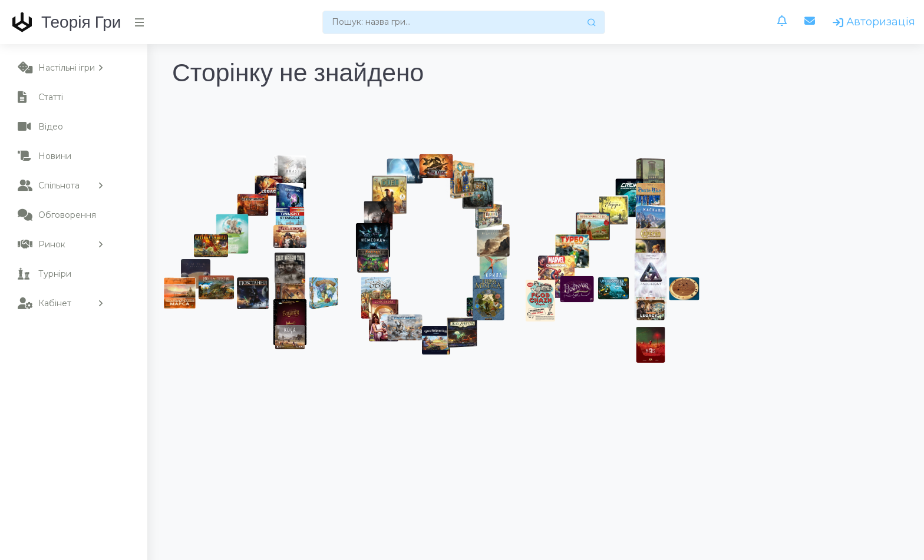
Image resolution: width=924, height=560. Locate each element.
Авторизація (874, 22)
